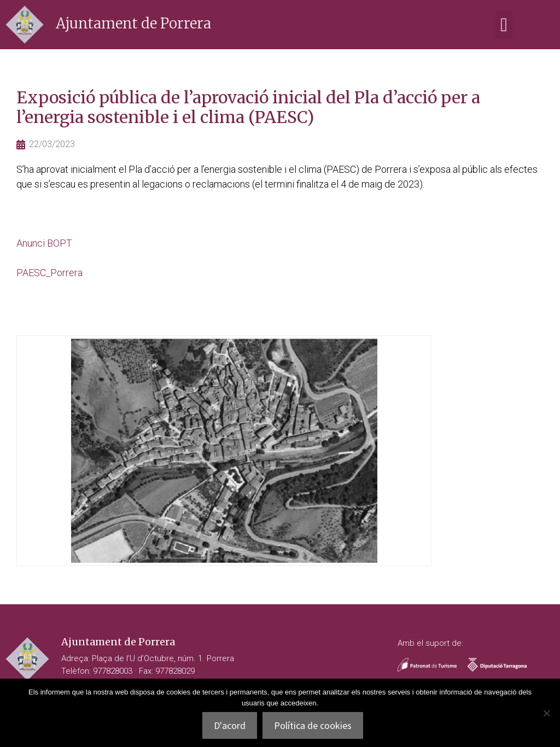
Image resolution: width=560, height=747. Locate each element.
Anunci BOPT (44, 243)
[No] (546, 713)
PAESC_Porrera (49, 273)
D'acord (230, 725)
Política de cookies (313, 725)
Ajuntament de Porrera (133, 23)
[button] (504, 25)
